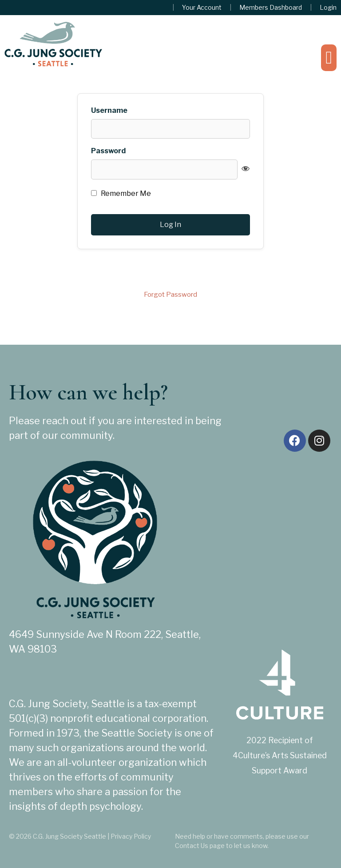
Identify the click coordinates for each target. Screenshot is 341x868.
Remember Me (121, 194)
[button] (329, 58)
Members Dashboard (271, 8)
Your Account (202, 8)
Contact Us (192, 846)
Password (108, 151)
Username (109, 111)
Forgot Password (170, 295)
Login (328, 8)
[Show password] (246, 168)
